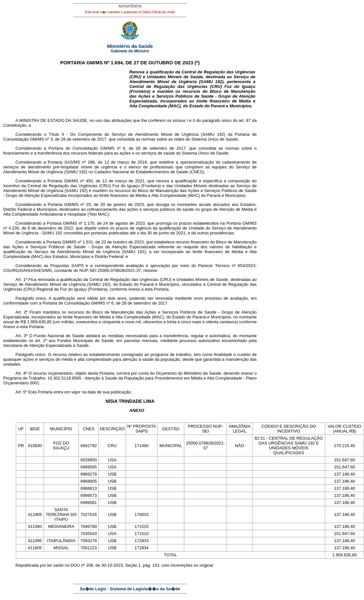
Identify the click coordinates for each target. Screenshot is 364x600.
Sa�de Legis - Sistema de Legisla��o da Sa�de (130, 589)
